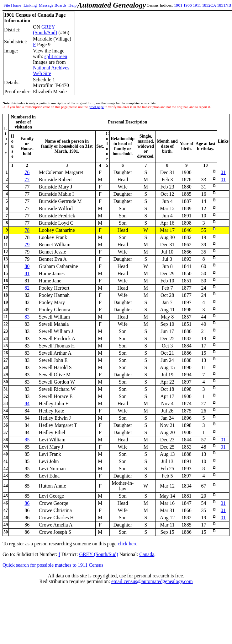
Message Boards (53, 5)
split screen (56, 56)
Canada (147, 554)
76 (27, 172)
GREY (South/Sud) (45, 30)
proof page (96, 107)
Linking (30, 5)
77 (27, 180)
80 (27, 266)
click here (128, 544)
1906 (188, 5)
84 (27, 404)
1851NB (224, 5)
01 (223, 172)
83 (27, 317)
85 (27, 440)
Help (72, 5)
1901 (178, 5)
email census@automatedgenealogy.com (152, 581)
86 (27, 503)
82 (27, 288)
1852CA (209, 5)
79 (27, 245)
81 (27, 273)
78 (27, 230)
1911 (197, 5)
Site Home (12, 5)
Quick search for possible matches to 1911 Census (53, 565)
